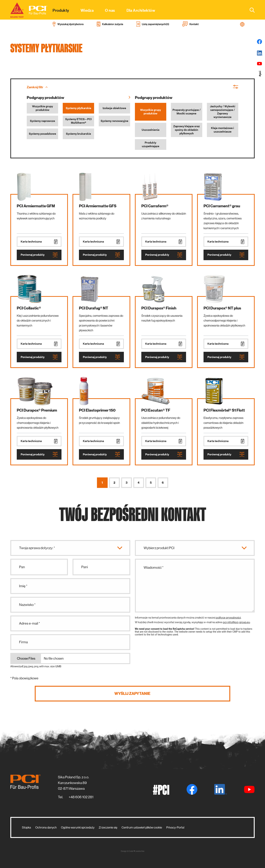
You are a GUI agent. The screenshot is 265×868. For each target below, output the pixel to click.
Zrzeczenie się (108, 827)
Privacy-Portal (175, 827)
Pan (22, 567)
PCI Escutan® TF (156, 410)
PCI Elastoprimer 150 (97, 410)
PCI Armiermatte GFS (98, 206)
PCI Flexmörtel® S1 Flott (224, 410)
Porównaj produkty (39, 255)
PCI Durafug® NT (94, 308)
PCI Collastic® (29, 308)
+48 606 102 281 (81, 797)
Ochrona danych (46, 827)
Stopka (26, 827)
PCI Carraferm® (155, 206)
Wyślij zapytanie (132, 694)
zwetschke (140, 851)
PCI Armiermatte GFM (36, 206)
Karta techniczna (39, 242)
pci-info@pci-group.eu (236, 622)
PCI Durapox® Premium (37, 410)
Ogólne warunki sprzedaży (78, 827)
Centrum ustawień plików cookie (142, 827)
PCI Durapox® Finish (159, 308)
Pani (85, 567)
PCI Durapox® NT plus (222, 308)
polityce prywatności (228, 618)
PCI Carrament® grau (222, 206)
